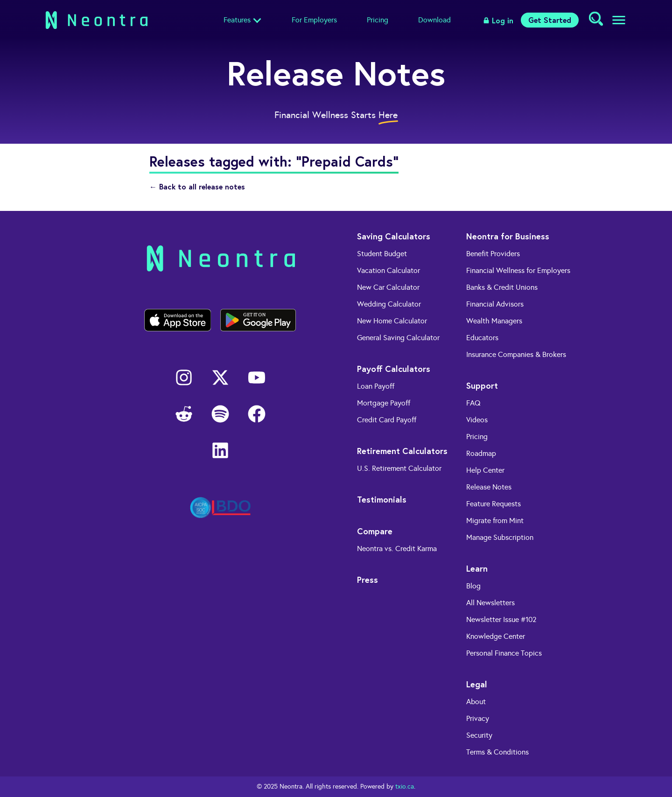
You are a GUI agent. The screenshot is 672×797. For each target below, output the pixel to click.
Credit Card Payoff (387, 420)
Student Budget (382, 254)
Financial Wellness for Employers (518, 270)
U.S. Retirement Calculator (399, 468)
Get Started (550, 20)
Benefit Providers (493, 254)
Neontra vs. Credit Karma (397, 549)
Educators (482, 338)
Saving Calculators (394, 236)
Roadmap (481, 453)
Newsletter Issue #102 (501, 619)
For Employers (314, 20)
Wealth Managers (494, 321)
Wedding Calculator (389, 304)
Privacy (478, 718)
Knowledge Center (496, 636)
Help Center (485, 470)
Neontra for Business (508, 236)
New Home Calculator (392, 321)
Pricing (378, 20)
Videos (477, 420)
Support (482, 385)
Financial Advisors (495, 304)
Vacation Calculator (388, 270)
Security (479, 735)
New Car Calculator (388, 287)
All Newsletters (490, 603)
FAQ (473, 403)
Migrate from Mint (495, 521)
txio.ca (405, 787)
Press (367, 580)
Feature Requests (493, 504)
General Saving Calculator (398, 338)
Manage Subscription (500, 537)
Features (237, 20)
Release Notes (489, 487)
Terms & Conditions (497, 752)
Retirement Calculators (402, 451)
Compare (375, 531)
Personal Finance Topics (504, 653)
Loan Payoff (376, 386)
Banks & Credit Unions (502, 287)
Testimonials (382, 499)
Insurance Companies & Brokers (516, 354)
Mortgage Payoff (384, 403)
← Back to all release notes (197, 186)
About (476, 702)
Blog (473, 586)
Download (434, 20)
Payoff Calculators (394, 369)
